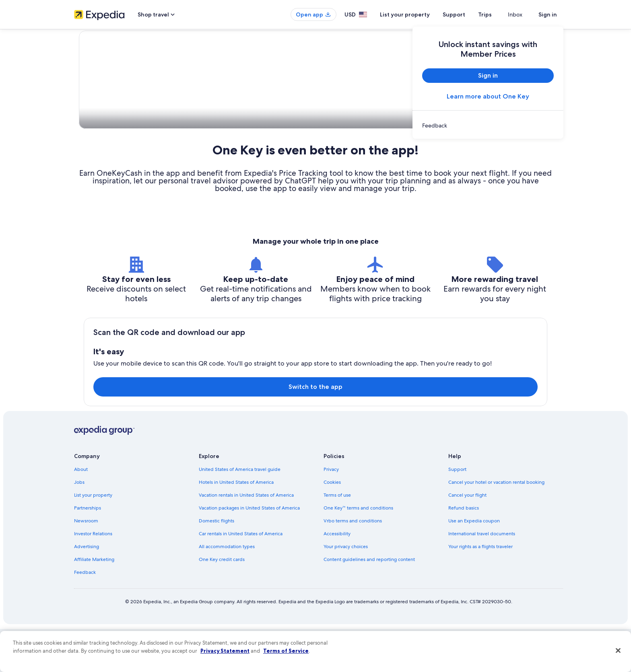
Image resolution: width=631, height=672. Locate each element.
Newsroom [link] (86, 564)
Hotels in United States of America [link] (236, 525)
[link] (488, 125)
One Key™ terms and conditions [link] (358, 551)
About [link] (81, 512)
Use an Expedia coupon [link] (474, 564)
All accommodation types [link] (227, 590)
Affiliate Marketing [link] (94, 602)
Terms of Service (286, 651)
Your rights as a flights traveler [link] (480, 590)
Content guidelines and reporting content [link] (369, 602)
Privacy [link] (331, 512)
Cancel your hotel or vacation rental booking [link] (496, 525)
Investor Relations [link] (93, 577)
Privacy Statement (225, 651)
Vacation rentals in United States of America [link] (246, 538)
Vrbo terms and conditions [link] (353, 564)
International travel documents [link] (482, 577)
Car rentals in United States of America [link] (241, 577)
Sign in (548, 14)
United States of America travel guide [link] (240, 512)
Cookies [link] (332, 525)
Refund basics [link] (464, 551)
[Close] (618, 651)
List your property (419, 14)
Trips (499, 14)
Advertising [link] (87, 590)
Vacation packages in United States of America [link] (249, 551)
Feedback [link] (85, 615)
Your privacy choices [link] (346, 590)
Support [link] (457, 512)
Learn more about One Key (488, 96)
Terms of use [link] (337, 538)
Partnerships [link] (88, 551)
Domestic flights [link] (217, 564)
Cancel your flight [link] (467, 538)
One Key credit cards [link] (222, 602)
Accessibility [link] (337, 577)
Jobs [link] (79, 525)
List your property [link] (93, 538)
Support (468, 14)
